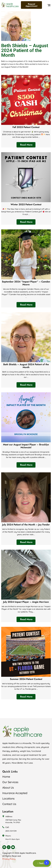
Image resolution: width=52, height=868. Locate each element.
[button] (49, 6)
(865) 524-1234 (11, 831)
